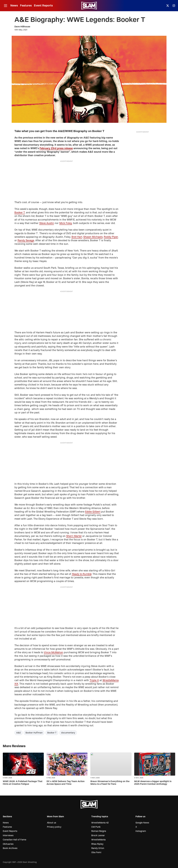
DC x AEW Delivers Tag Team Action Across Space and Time (66, 783)
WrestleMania (98, 840)
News (14, 6)
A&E (19, 733)
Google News (142, 823)
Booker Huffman (34, 733)
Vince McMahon (54, 652)
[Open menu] (5, 6)
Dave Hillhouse (22, 27)
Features (26, 6)
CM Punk (96, 827)
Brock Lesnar (98, 835)
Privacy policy (54, 827)
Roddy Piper (111, 237)
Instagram (141, 831)
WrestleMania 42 (100, 823)
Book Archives (10, 848)
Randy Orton (98, 848)
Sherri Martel (74, 536)
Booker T (20, 213)
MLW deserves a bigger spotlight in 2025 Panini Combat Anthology (153, 783)
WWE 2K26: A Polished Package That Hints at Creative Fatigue (23, 783)
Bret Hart (77, 237)
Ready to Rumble (82, 574)
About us (52, 823)
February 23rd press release (56, 148)
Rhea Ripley (97, 844)
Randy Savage (26, 240)
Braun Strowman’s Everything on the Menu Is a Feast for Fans (110, 783)
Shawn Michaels (93, 237)
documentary (68, 733)
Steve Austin (47, 223)
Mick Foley (66, 223)
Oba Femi (96, 852)
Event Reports (43, 6)
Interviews (8, 835)
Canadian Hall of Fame (15, 840)
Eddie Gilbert (93, 512)
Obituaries (8, 844)
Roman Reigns (99, 831)
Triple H (94, 680)
